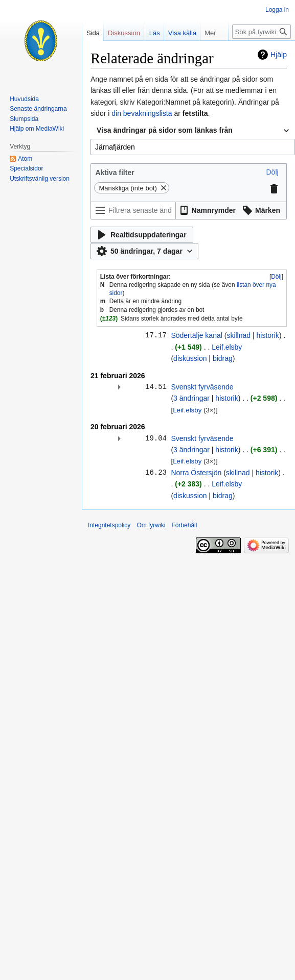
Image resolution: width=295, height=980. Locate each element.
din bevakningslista (142, 113)
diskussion (190, 358)
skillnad (239, 335)
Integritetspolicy (109, 525)
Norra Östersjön (196, 473)
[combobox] (193, 131)
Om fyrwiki (151, 525)
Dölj (276, 277)
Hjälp (279, 55)
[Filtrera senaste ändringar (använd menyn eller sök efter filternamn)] (133, 211)
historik (268, 335)
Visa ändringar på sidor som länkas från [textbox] (165, 130)
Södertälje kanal (196, 335)
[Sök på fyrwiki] (262, 32)
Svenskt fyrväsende (202, 387)
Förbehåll (184, 525)
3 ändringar (191, 398)
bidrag (223, 358)
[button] (272, 172)
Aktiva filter (115, 173)
